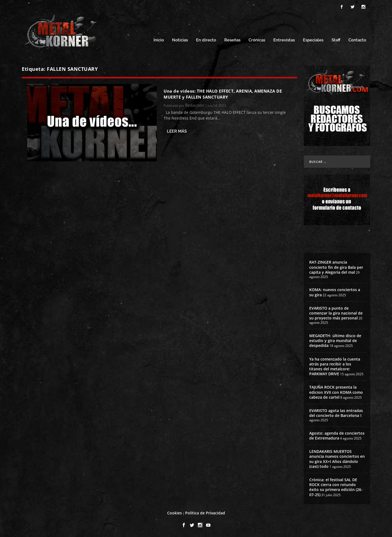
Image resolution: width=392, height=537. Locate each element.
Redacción (195, 105)
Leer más (177, 131)
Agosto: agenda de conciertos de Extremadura (337, 436)
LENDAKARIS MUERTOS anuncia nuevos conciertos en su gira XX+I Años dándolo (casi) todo (337, 459)
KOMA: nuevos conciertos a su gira (335, 292)
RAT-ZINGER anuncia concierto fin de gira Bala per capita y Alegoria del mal (336, 267)
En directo (206, 40)
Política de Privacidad (205, 513)
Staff (336, 40)
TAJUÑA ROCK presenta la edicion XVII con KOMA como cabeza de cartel (336, 392)
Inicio (159, 40)
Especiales (313, 40)
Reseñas (232, 40)
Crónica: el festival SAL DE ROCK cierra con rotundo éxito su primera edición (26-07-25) (336, 487)
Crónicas (257, 40)
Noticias (180, 40)
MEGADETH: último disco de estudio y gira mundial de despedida (335, 341)
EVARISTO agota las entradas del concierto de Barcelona (336, 413)
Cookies (174, 513)
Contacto (357, 40)
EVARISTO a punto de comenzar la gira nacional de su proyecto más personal (336, 313)
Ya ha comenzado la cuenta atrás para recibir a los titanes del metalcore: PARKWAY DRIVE (335, 367)
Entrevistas (284, 40)
